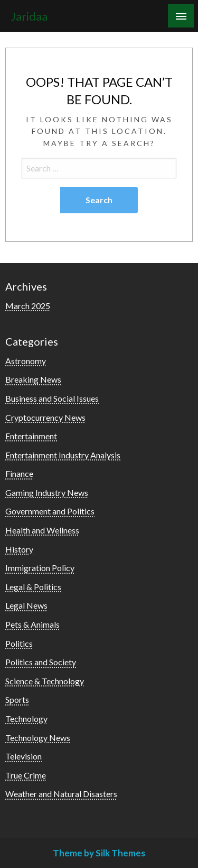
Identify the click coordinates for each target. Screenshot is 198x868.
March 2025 (28, 306)
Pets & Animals (32, 624)
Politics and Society (41, 662)
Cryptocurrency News (45, 417)
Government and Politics (50, 511)
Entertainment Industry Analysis (63, 455)
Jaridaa (29, 16)
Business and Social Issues (52, 398)
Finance (19, 473)
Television (23, 756)
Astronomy (26, 361)
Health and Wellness (42, 530)
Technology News (38, 738)
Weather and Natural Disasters (61, 794)
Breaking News (33, 379)
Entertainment (31, 436)
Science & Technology (45, 681)
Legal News (26, 605)
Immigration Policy (40, 568)
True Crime (26, 775)
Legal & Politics (33, 587)
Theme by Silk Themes (99, 853)
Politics (19, 643)
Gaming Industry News (47, 492)
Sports (17, 699)
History (19, 549)
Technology (26, 718)
